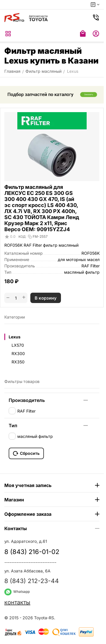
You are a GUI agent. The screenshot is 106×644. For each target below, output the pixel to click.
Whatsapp (17, 592)
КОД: (22, 237)
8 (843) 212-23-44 (32, 581)
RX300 (18, 353)
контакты (17, 602)
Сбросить (26, 453)
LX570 (18, 345)
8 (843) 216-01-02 (32, 552)
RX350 (18, 362)
